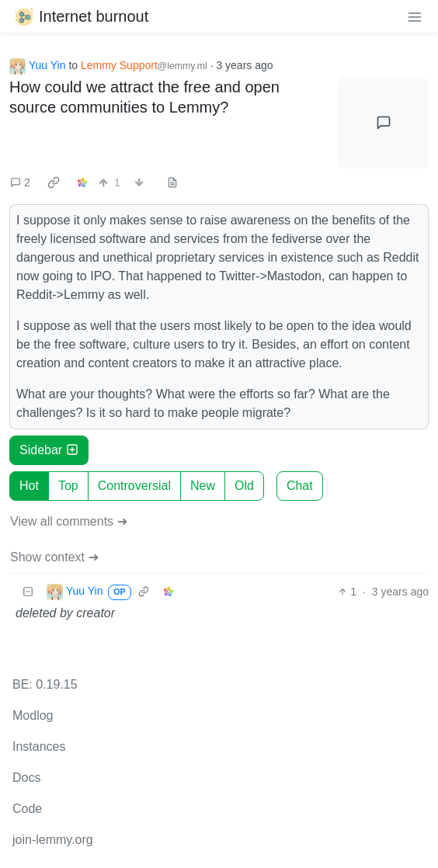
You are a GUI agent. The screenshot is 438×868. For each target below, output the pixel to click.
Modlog (33, 715)
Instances (39, 746)
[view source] (172, 183)
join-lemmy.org (53, 840)
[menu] (415, 16)
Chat (300, 486)
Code (27, 809)
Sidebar (49, 450)
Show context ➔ (54, 557)
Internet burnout (80, 16)
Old (244, 486)
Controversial (134, 486)
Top (68, 486)
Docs (26, 778)
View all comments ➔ (69, 521)
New (203, 486)
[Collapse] (28, 592)
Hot (29, 486)
